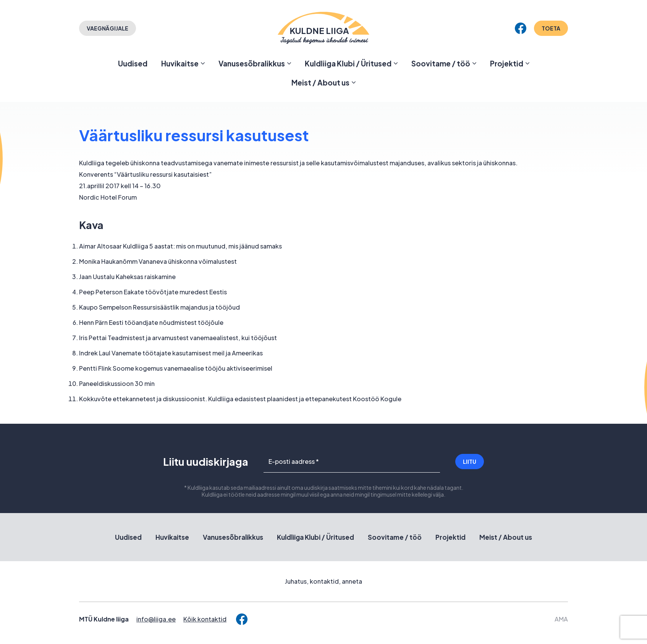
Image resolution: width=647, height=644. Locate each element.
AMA (561, 619)
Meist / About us (320, 82)
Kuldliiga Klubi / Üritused (348, 63)
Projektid (507, 63)
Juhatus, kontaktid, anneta (323, 581)
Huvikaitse (180, 63)
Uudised (133, 63)
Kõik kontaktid (205, 619)
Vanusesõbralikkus (252, 63)
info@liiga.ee (156, 619)
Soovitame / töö (441, 63)
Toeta (551, 28)
